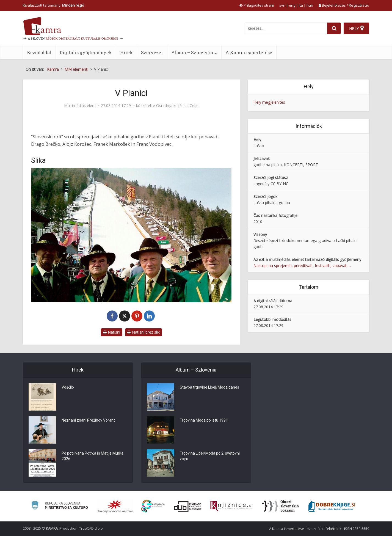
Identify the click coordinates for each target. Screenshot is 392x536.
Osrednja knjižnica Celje (177, 106)
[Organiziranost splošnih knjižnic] (115, 506)
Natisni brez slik (143, 332)
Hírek (126, 52)
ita (301, 5)
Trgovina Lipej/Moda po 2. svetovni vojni (210, 456)
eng (292, 5)
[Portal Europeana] (153, 506)
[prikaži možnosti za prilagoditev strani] (256, 5)
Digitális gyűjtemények (86, 52)
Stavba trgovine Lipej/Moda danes (209, 387)
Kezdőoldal (39, 52)
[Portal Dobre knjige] (332, 506)
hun (310, 5)
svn (282, 5)
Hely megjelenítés (269, 102)
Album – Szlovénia (192, 52)
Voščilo (68, 387)
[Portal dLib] (188, 506)
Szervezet (152, 52)
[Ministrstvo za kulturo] (60, 506)
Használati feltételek (324, 529)
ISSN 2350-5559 (357, 529)
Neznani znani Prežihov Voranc (89, 420)
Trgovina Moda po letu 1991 (204, 420)
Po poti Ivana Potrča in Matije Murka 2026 (93, 456)
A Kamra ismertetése (249, 52)
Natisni (112, 332)
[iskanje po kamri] (286, 28)
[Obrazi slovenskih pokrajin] (281, 506)
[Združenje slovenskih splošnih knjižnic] (231, 506)
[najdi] (334, 28)
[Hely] (356, 28)
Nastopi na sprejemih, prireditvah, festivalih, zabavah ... (302, 266)
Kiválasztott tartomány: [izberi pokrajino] (53, 5)
